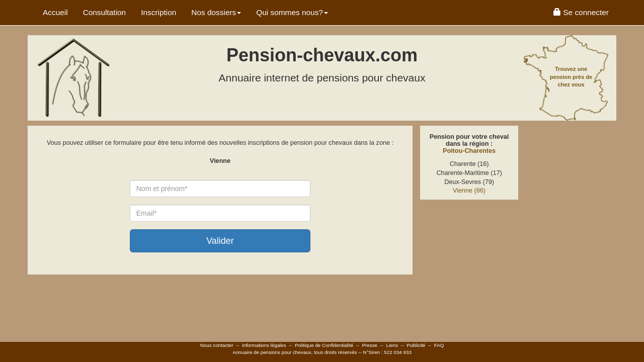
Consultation (105, 12)
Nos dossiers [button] (216, 12)
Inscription (158, 12)
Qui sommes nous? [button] (292, 12)
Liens (392, 345)
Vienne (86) (469, 191)
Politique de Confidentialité (324, 345)
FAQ (439, 345)
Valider (220, 241)
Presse (370, 345)
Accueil (55, 12)
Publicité (416, 345)
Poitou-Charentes (469, 151)
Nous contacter (217, 345)
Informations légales (264, 345)
